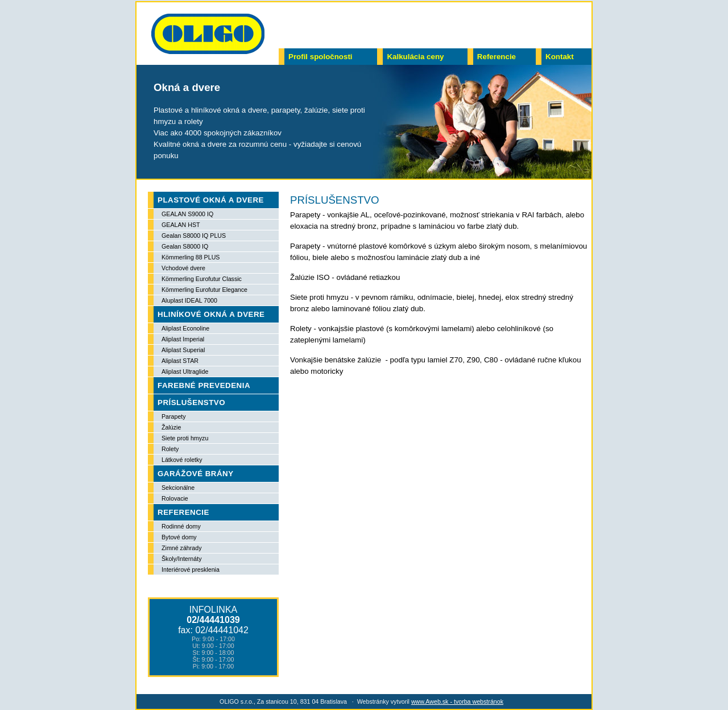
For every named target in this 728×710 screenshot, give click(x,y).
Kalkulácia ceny (415, 57)
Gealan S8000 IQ (185, 246)
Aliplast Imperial (183, 339)
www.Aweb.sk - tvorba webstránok (457, 701)
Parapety (174, 416)
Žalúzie (171, 427)
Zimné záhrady (181, 548)
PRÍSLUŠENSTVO (191, 403)
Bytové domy (179, 537)
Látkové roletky (182, 460)
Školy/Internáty (181, 559)
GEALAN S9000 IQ (187, 214)
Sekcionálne (178, 488)
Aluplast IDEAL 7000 (189, 300)
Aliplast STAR (180, 361)
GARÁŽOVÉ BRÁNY (196, 474)
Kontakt (560, 57)
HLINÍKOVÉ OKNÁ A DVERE (211, 314)
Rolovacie (175, 498)
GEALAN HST (181, 225)
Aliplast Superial (183, 350)
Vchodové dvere (183, 268)
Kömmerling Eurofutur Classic (202, 279)
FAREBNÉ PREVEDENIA (204, 385)
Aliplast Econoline (185, 328)
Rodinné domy (181, 526)
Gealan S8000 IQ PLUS (194, 236)
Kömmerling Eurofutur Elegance (204, 290)
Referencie (497, 57)
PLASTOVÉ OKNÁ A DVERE (211, 200)
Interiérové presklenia (191, 569)
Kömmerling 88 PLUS (191, 257)
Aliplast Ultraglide (185, 371)
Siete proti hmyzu (185, 438)
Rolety (170, 449)
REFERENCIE (183, 512)
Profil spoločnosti (320, 57)
